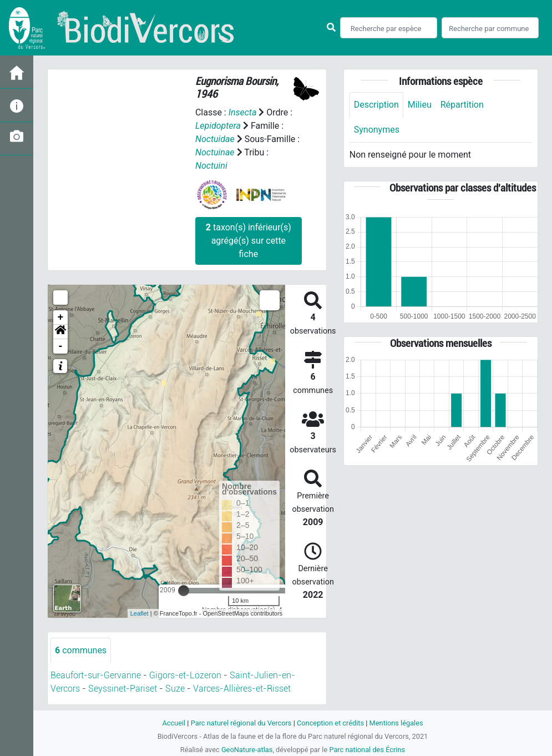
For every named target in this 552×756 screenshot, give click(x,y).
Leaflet (140, 613)
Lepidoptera (218, 126)
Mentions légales (396, 723)
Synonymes (377, 130)
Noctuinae (215, 152)
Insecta (243, 112)
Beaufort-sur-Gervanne (96, 675)
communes (81, 650)
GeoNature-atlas (247, 750)
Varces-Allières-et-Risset (242, 689)
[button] (60, 332)
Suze (175, 689)
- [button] (61, 346)
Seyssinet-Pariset (123, 689)
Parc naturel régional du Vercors (241, 723)
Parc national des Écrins (367, 750)
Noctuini (211, 166)
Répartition (462, 105)
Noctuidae (215, 139)
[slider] (184, 591)
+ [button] (61, 317)
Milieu (420, 105)
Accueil (174, 723)
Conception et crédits (330, 723)
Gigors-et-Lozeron (185, 675)
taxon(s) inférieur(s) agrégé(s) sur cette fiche (249, 241)
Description (376, 105)
